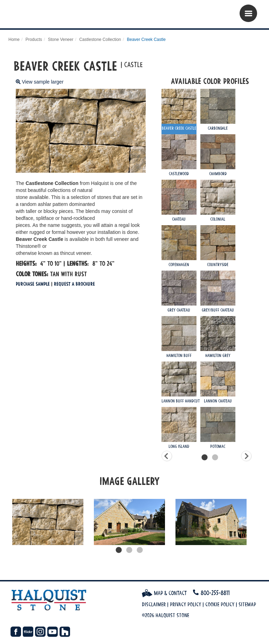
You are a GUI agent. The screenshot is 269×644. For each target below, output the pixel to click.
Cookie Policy (220, 604)
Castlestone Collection (100, 40)
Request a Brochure (74, 284)
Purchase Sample (33, 284)
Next (257, 522)
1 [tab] (119, 550)
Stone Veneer (61, 40)
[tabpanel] (48, 522)
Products (34, 40)
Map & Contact (164, 593)
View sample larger (40, 82)
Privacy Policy (185, 604)
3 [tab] (140, 550)
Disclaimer (154, 604)
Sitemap (247, 604)
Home (14, 40)
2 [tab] (129, 550)
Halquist (51, 16)
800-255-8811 (215, 593)
